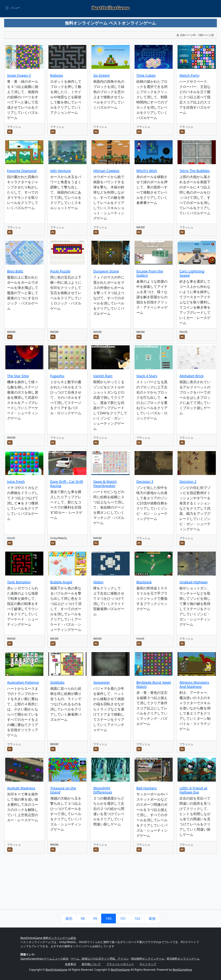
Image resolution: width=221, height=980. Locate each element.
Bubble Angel (61, 582)
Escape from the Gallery (150, 273)
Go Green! (102, 75)
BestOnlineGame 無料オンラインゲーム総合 (48, 938)
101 (123, 918)
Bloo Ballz (15, 271)
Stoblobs (57, 682)
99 (95, 918)
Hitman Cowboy (106, 171)
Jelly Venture (61, 171)
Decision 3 (145, 482)
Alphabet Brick (191, 376)
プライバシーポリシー (120, 964)
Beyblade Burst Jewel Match (154, 684)
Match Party (189, 75)
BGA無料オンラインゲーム (148, 959)
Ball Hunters (147, 788)
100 (108, 918)
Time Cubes (146, 75)
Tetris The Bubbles (194, 171)
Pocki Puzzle (60, 271)
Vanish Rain (103, 376)
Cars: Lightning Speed (192, 273)
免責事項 (70, 964)
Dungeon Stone (106, 271)
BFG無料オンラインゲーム (183, 959)
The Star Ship (18, 376)
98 (83, 918)
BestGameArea (182, 970)
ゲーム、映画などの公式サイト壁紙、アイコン (100, 959)
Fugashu (57, 376)
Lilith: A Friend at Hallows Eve (193, 790)
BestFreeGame (120, 970)
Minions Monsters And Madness (194, 684)
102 (137, 918)
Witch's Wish (147, 171)
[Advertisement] (110, 883)
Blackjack (144, 582)
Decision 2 (188, 482)
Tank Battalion (19, 582)
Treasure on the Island (63, 790)
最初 (69, 918)
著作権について (91, 964)
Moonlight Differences (103, 790)
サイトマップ (148, 964)
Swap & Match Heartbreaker (105, 484)
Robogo (57, 75)
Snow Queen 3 (19, 75)
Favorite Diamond (22, 171)
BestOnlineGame (57, 970)
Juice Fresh (16, 482)
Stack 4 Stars (147, 376)
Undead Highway (194, 582)
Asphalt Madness (21, 788)
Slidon (98, 582)
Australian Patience (23, 682)
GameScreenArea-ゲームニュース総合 (44, 959)
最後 (152, 918)
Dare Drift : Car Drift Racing (67, 484)
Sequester (102, 682)
